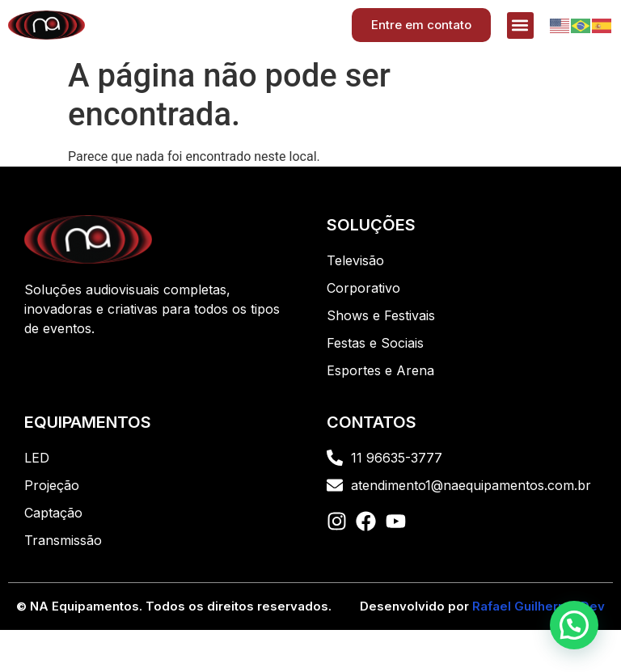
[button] (520, 25)
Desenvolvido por (482, 606)
